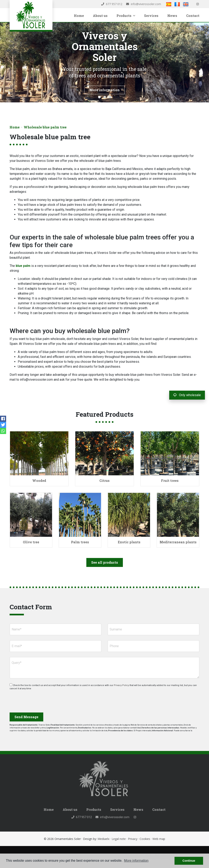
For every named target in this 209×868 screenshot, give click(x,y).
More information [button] (136, 861)
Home (79, 16)
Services (151, 16)
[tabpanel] (104, 62)
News (172, 16)
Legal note (119, 839)
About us (100, 16)
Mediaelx (103, 839)
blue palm (23, 266)
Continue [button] (189, 861)
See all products (105, 562)
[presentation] (31, 700)
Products (94, 809)
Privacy (133, 839)
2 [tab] (105, 97)
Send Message (26, 717)
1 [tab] (99, 97)
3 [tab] (110, 97)
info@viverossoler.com (144, 4)
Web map (159, 839)
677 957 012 (112, 4)
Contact (193, 16)
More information (104, 90)
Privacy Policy (121, 685)
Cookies (145, 839)
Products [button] (126, 16)
